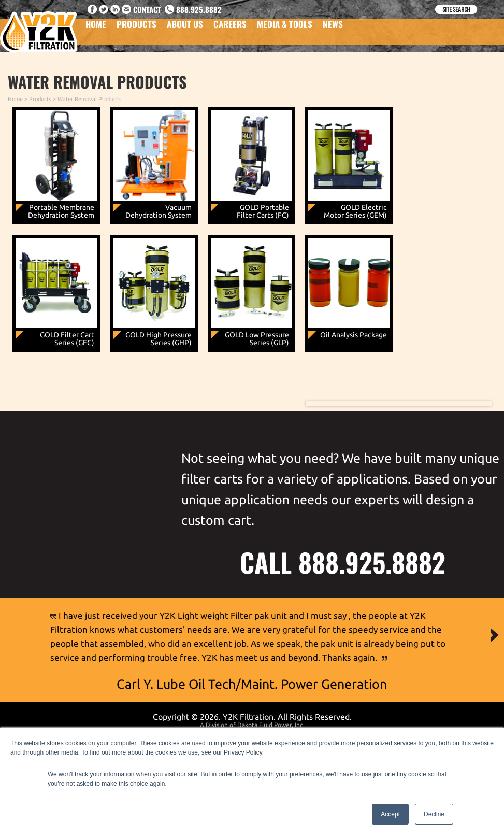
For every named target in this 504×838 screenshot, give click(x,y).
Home (96, 30)
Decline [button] (434, 814)
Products (136, 30)
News (333, 30)
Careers (230, 30)
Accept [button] (390, 814)
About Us (185, 30)
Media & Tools (285, 30)
